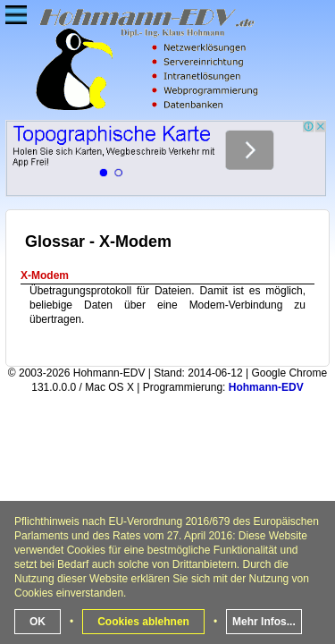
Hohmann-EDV (266, 387)
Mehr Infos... (264, 622)
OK (38, 622)
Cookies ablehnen (143, 622)
